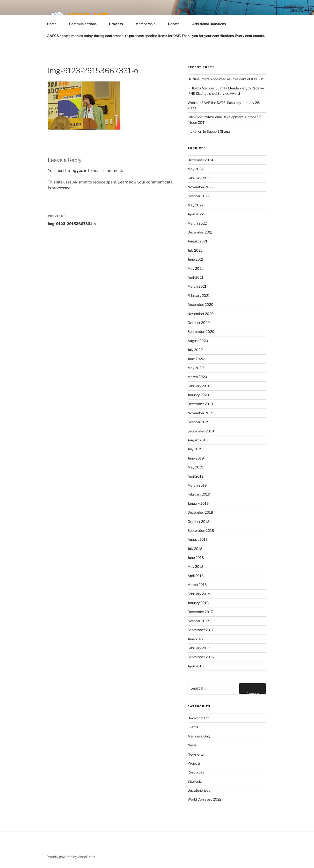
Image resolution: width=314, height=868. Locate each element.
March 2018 (197, 585)
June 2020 (196, 359)
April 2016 (196, 666)
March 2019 (197, 485)
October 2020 (199, 323)
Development (198, 718)
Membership (148, 24)
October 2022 (198, 196)
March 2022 (197, 223)
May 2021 (195, 268)
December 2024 (200, 160)
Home (54, 24)
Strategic (195, 781)
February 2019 (199, 494)
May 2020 (196, 368)
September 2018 (201, 530)
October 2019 (198, 422)
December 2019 (200, 404)
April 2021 (195, 277)
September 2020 (201, 332)
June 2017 (196, 639)
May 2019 (195, 467)
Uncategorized (199, 790)
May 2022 (195, 205)
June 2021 (196, 259)
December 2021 (200, 232)
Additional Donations (209, 24)
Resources (196, 772)
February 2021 (199, 295)
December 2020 (201, 304)
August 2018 (198, 539)
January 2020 (198, 395)
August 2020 (198, 341)
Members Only (199, 736)
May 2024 (196, 169)
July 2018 (195, 549)
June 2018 (196, 558)
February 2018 (199, 594)
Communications (85, 24)
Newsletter (196, 754)
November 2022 (200, 187)
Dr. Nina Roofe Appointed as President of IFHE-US (226, 79)
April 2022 (196, 214)
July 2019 (195, 449)
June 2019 (196, 458)
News (192, 745)
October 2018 (198, 522)
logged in (79, 171)
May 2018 (195, 566)
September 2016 (201, 657)
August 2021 (197, 241)
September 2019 (201, 431)
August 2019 (198, 440)
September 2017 (201, 630)
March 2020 (197, 377)
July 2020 (195, 350)
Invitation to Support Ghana (209, 131)
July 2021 (195, 250)
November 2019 (200, 413)
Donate (176, 24)
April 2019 (196, 476)
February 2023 (199, 178)
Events (193, 727)
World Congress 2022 (204, 799)
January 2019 (198, 503)
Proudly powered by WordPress (71, 857)
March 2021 (197, 286)
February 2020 (199, 386)
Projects (118, 24)
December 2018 (200, 512)
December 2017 (200, 612)
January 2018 (198, 603)
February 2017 (199, 648)
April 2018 (196, 576)
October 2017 (198, 621)
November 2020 (201, 314)
